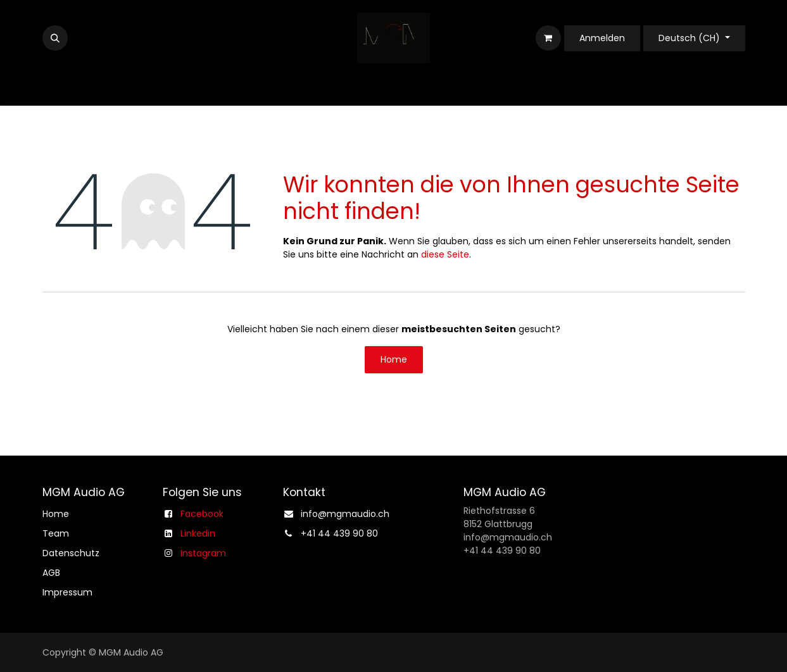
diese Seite (445, 254)
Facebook (202, 514)
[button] (55, 38)
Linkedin (198, 533)
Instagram (203, 553)
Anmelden (602, 38)
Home (394, 359)
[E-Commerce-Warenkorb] (548, 38)
